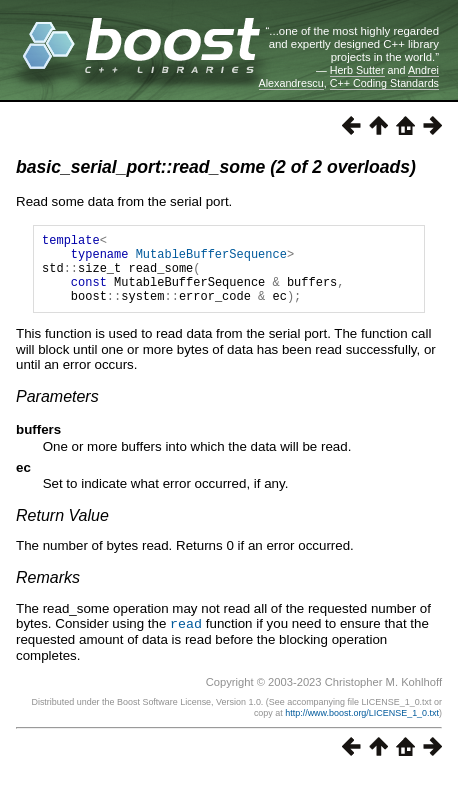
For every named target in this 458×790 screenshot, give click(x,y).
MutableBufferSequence (211, 259)
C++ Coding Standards (384, 83)
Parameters (57, 411)
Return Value (62, 530)
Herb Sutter (357, 70)
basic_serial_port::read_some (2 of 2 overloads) (216, 167)
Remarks (48, 592)
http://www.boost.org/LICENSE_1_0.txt (362, 727)
